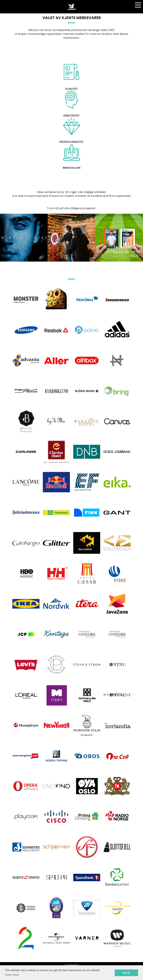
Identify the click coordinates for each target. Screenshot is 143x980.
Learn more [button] (12, 975)
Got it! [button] (126, 973)
